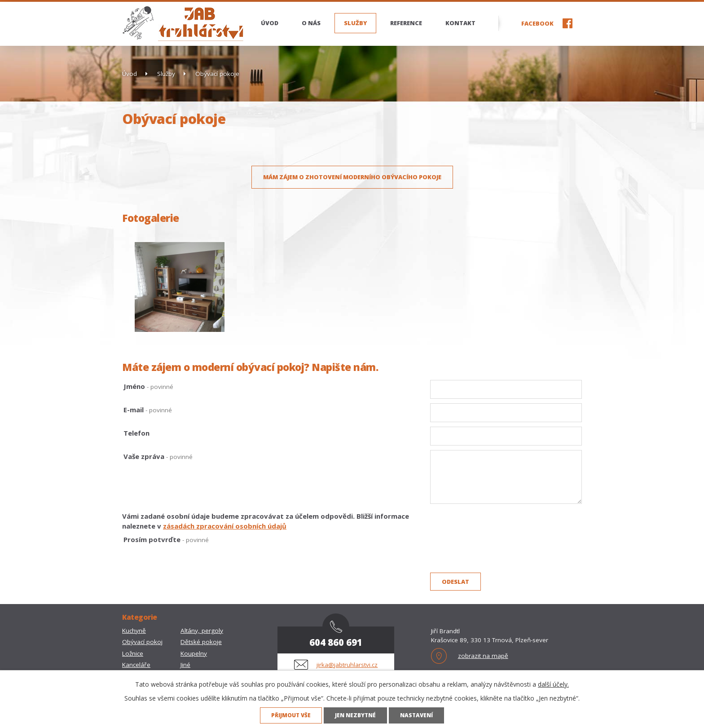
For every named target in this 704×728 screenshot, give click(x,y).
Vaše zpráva (158, 456)
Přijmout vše (291, 715)
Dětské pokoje (201, 642)
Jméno (148, 386)
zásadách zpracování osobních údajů (225, 526)
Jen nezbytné (355, 715)
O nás (311, 23)
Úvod (270, 23)
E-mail (148, 410)
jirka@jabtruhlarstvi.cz (347, 665)
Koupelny (194, 653)
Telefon (136, 433)
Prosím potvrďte (166, 539)
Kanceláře (136, 665)
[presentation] (498, 552)
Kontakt (460, 23)
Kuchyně (134, 631)
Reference (406, 23)
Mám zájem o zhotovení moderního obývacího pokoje (352, 177)
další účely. (553, 684)
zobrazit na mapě (483, 656)
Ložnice (133, 653)
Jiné (185, 665)
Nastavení (416, 715)
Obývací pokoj (142, 642)
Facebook (537, 23)
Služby (355, 23)
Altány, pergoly (202, 631)
